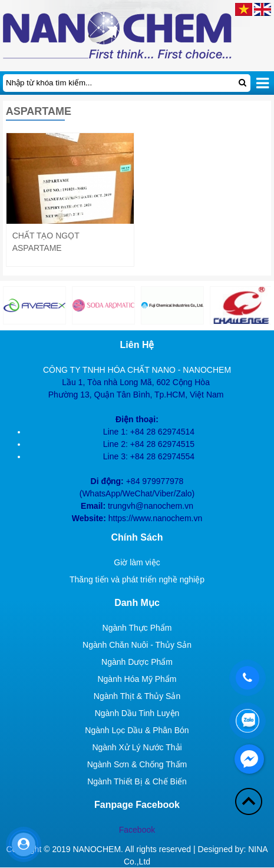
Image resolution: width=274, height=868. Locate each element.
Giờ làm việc (137, 562)
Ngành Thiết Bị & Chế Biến (137, 781)
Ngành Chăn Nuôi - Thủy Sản (137, 645)
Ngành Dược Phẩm (137, 662)
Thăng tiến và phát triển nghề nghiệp (137, 579)
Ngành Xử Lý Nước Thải (137, 747)
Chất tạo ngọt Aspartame (46, 242)
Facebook (137, 830)
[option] (103, 305)
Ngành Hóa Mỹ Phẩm (137, 679)
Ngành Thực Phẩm (137, 628)
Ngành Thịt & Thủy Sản (137, 696)
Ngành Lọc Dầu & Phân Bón (137, 730)
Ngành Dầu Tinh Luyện (137, 713)
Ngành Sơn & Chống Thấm (137, 764)
